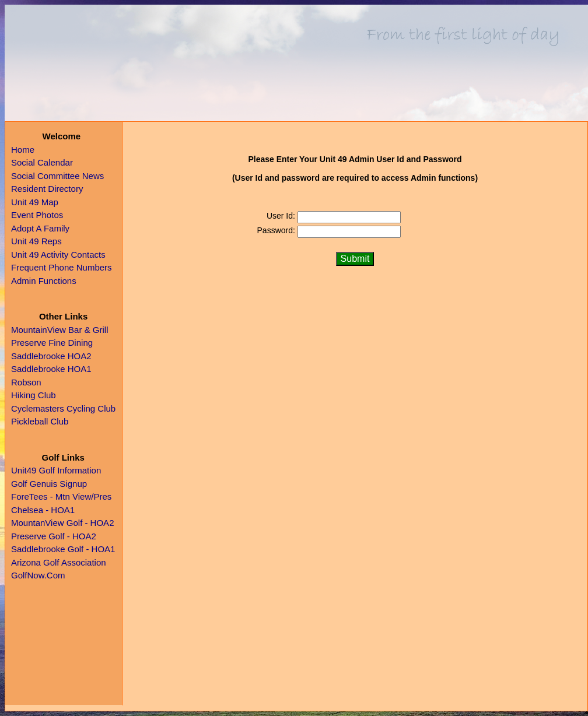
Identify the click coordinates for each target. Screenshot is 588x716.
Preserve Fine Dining (52, 343)
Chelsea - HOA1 (43, 510)
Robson (26, 382)
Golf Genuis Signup (49, 484)
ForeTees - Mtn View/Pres (61, 496)
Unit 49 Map (35, 202)
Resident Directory (47, 189)
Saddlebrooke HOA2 (51, 356)
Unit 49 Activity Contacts (58, 255)
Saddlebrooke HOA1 (51, 369)
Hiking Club (34, 395)
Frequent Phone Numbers (62, 267)
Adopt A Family (40, 228)
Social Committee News (57, 176)
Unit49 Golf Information (56, 470)
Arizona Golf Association (59, 562)
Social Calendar (42, 162)
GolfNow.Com (38, 575)
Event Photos (37, 215)
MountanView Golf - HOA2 (62, 523)
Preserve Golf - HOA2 (54, 536)
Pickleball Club (40, 421)
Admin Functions (44, 281)
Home (23, 150)
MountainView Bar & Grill (60, 330)
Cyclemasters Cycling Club (63, 408)
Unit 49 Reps (36, 241)
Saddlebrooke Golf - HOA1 (63, 549)
